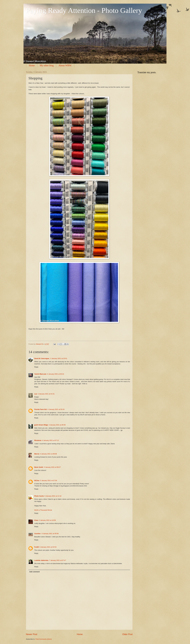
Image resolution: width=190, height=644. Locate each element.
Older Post (127, 634)
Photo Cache (39, 496)
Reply (36, 367)
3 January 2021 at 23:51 (59, 358)
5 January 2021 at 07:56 (49, 480)
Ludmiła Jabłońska (41, 560)
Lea (36, 394)
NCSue (37, 480)
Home (32, 65)
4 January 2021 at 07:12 (50, 440)
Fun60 (37, 547)
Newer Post (32, 634)
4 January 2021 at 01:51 (46, 394)
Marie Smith (39, 467)
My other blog (47, 65)
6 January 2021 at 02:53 (48, 547)
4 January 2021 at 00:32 (56, 374)
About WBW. (65, 65)
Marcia (37, 454)
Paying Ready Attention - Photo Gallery (84, 10)
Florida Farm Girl (41, 409)
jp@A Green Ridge (41, 425)
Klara (36, 520)
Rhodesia (38, 440)
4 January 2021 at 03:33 (56, 409)
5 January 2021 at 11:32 (53, 496)
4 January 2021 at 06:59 (57, 425)
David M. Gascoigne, (42, 358)
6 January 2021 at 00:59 (50, 534)
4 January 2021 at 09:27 (52, 467)
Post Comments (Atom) (44, 639)
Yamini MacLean (40, 374)
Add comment (34, 572)
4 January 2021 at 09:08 (48, 454)
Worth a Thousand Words (43, 510)
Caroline (38, 534)
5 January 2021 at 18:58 (47, 520)
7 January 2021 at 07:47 (57, 560)
